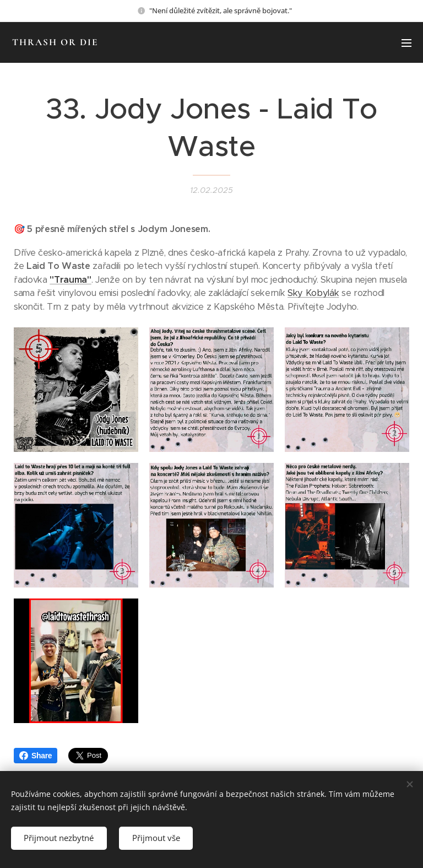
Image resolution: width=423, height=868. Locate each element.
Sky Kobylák (313, 293)
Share (36, 756)
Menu (406, 43)
